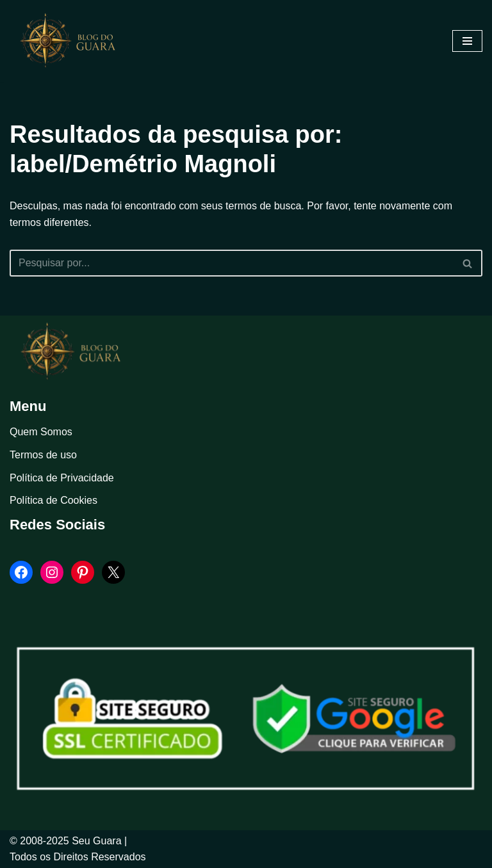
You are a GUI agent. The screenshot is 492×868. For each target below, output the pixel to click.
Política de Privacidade (62, 478)
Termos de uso (43, 455)
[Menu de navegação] (467, 41)
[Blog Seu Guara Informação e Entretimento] (74, 41)
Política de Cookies (53, 500)
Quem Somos (41, 432)
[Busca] (232, 263)
